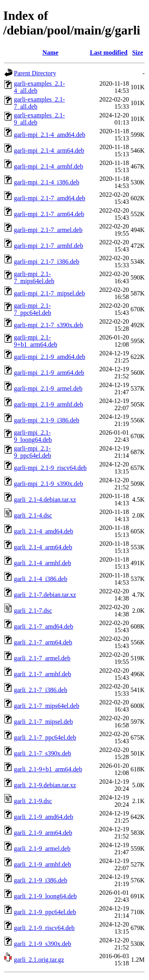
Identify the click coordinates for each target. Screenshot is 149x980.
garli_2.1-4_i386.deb (41, 579)
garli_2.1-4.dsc (33, 515)
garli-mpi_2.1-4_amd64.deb (50, 135)
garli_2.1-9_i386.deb (41, 880)
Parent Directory (35, 73)
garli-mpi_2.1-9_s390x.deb (48, 484)
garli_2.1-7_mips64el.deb (46, 706)
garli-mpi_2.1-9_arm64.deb (49, 373)
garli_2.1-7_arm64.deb (43, 642)
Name (50, 53)
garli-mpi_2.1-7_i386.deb (46, 262)
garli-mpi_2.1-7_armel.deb (48, 230)
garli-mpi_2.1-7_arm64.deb (49, 214)
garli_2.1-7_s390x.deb (43, 753)
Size (137, 53)
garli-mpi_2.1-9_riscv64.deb (50, 468)
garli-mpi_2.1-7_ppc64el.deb (33, 309)
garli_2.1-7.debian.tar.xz (45, 595)
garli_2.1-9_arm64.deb (43, 833)
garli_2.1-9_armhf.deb (43, 864)
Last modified (109, 53)
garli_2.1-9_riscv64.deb (44, 928)
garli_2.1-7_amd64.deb (44, 626)
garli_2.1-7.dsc (33, 611)
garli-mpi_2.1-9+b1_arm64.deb (36, 341)
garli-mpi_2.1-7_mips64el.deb (34, 277)
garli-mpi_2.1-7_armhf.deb (48, 246)
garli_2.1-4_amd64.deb (44, 531)
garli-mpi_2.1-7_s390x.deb (48, 325)
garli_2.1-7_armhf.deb (43, 674)
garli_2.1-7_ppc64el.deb (45, 737)
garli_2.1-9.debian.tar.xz (45, 785)
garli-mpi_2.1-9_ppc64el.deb (33, 452)
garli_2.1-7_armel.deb (42, 658)
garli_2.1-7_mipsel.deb (43, 722)
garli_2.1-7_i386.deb (41, 690)
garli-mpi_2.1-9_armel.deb (48, 388)
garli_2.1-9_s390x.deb (43, 944)
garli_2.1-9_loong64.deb (45, 896)
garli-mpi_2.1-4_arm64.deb (49, 151)
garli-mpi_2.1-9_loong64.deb (33, 436)
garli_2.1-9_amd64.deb (44, 817)
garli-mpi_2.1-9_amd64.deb (50, 357)
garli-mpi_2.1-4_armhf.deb (48, 166)
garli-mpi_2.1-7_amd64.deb (50, 198)
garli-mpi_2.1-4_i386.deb (46, 182)
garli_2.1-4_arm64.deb (43, 547)
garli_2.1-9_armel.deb (42, 849)
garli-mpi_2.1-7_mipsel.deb (49, 293)
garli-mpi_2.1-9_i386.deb (46, 420)
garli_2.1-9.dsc (33, 801)
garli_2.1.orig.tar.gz (39, 960)
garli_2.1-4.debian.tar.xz (45, 500)
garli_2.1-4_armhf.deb (43, 563)
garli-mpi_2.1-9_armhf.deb (48, 404)
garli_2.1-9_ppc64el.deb (45, 912)
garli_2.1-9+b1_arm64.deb (48, 769)
